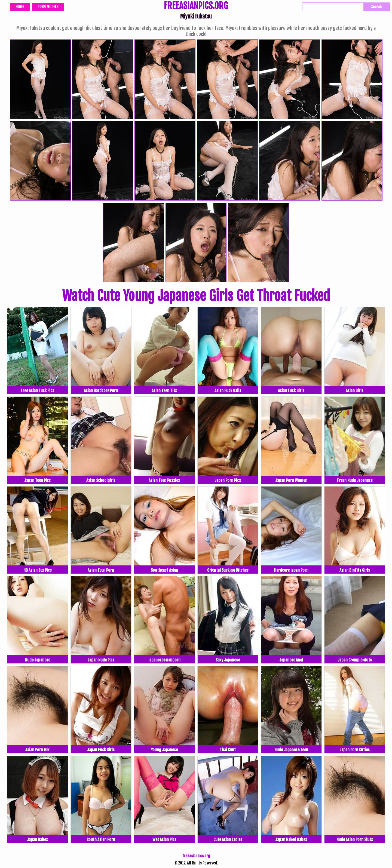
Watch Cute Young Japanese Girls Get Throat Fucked (196, 296)
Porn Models (48, 7)
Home (20, 7)
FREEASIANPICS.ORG (196, 6)
